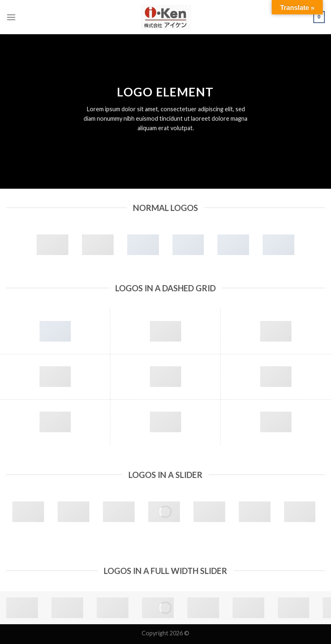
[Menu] (11, 17)
